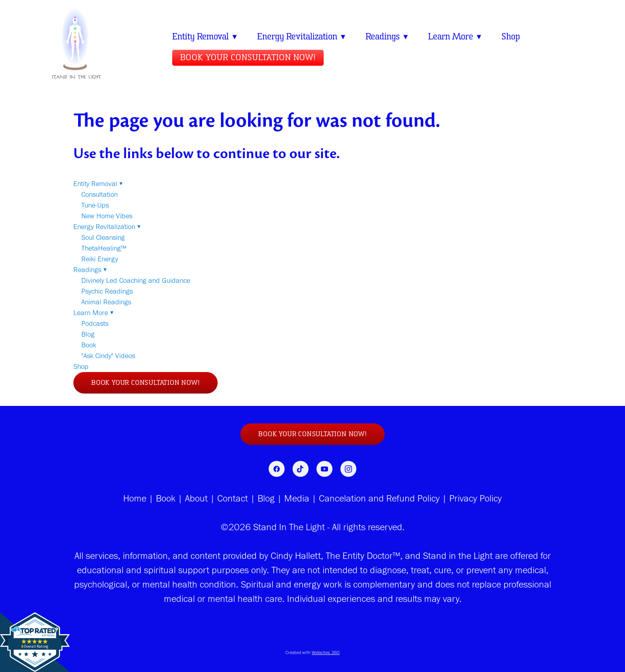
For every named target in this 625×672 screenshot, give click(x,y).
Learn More (458, 37)
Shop (514, 37)
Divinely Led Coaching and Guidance (136, 280)
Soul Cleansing (103, 237)
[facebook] (277, 469)
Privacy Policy (476, 498)
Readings (389, 37)
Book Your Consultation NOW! (248, 58)
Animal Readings (106, 302)
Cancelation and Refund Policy (379, 498)
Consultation (99, 194)
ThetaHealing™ (104, 248)
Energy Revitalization (303, 37)
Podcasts (95, 323)
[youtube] (324, 469)
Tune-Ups (95, 205)
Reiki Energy (100, 259)
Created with (312, 652)
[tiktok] (301, 469)
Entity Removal (205, 37)
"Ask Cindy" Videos (108, 356)
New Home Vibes (107, 216)
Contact (233, 498)
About (196, 498)
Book (89, 345)
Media (296, 498)
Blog (88, 334)
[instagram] (348, 469)
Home (135, 498)
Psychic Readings (107, 291)
